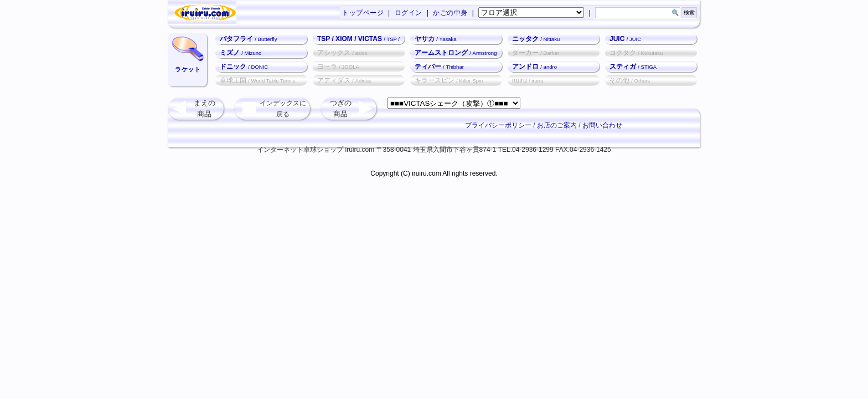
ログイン (409, 13)
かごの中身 (450, 13)
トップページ (363, 13)
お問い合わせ (602, 125)
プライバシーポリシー (498, 125)
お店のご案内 (557, 125)
